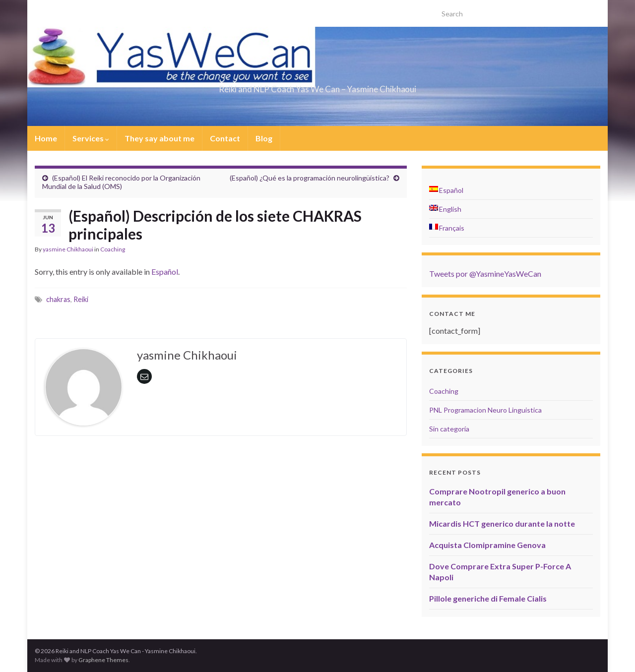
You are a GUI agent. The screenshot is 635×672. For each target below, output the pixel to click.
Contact (225, 138)
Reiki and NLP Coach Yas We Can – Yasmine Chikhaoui (317, 86)
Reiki (81, 299)
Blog (264, 138)
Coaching (113, 249)
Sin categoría (449, 429)
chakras (58, 299)
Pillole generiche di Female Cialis (488, 598)
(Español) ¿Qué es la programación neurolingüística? (310, 178)
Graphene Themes (103, 660)
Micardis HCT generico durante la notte (502, 523)
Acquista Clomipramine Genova (487, 545)
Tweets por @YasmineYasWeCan (485, 274)
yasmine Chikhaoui (68, 249)
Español (165, 272)
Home (46, 138)
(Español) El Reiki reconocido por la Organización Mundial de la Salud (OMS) (121, 182)
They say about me (159, 138)
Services (91, 138)
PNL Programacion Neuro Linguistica (485, 410)
